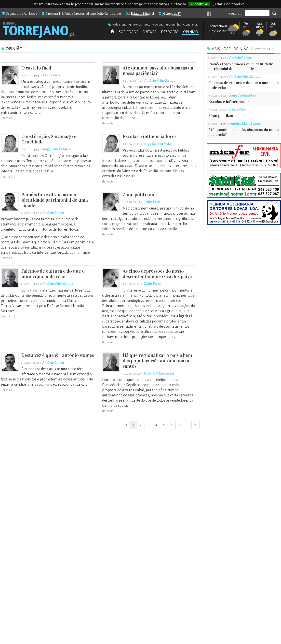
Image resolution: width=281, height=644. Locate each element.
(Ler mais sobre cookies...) (230, 4)
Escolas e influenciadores (150, 136)
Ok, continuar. (199, 4)
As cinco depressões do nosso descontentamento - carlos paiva (157, 274)
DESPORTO (170, 32)
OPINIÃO (191, 32)
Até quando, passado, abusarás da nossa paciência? (158, 71)
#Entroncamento (139, 25)
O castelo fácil (36, 68)
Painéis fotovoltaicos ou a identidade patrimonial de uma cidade (55, 200)
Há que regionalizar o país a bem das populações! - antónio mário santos (157, 361)
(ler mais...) (8, 118)
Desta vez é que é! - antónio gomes (58, 355)
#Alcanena (119, 25)
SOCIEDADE (128, 32)
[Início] (126, 425)
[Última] (195, 425)
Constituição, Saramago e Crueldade (49, 139)
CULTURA (150, 32)
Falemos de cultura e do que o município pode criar (53, 274)
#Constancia (190, 25)
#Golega (158, 25)
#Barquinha (173, 25)
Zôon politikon (138, 195)
